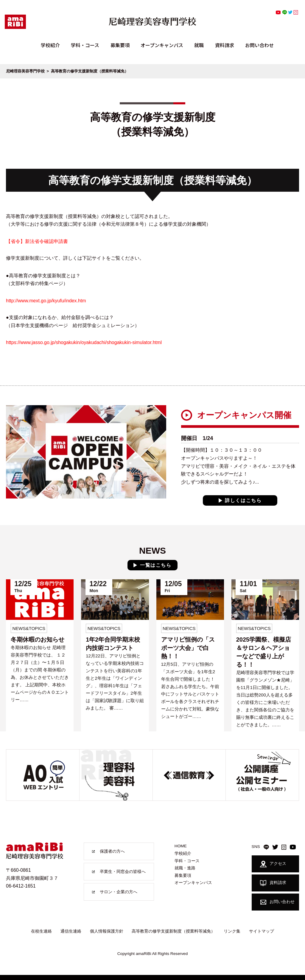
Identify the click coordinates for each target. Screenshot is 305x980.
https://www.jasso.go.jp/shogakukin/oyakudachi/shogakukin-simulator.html (84, 342)
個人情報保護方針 (107, 931)
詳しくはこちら (243, 500)
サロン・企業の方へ (119, 892)
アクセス (273, 864)
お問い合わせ (259, 45)
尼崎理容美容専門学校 (25, 71)
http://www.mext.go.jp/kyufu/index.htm (46, 301)
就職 (199, 45)
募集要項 (120, 45)
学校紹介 (50, 45)
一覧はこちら (156, 565)
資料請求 (225, 45)
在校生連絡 (41, 931)
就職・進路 (185, 868)
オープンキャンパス (162, 45)
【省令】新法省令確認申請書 (37, 241)
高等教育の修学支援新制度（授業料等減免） (173, 931)
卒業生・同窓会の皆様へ (123, 872)
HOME (181, 846)
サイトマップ (262, 931)
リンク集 (232, 931)
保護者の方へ (112, 851)
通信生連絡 (71, 931)
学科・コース (85, 45)
